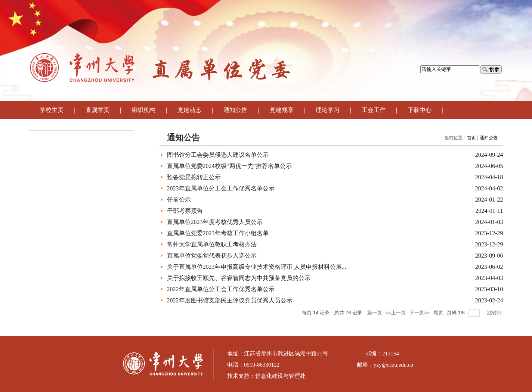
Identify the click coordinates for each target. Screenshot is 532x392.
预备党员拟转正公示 (194, 177)
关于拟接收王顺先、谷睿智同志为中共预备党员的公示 (239, 278)
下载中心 (420, 110)
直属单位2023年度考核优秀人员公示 (215, 222)
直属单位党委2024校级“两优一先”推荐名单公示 (229, 166)
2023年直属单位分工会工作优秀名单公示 (221, 188)
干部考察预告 (185, 211)
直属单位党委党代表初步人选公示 (212, 256)
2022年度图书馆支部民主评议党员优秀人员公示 (230, 300)
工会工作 (374, 110)
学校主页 (52, 110)
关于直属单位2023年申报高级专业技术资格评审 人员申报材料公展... (257, 267)
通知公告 (235, 110)
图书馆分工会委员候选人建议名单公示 (218, 155)
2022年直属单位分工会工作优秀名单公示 (221, 289)
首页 (471, 138)
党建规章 (282, 110)
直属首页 (98, 110)
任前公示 (179, 200)
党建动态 (189, 110)
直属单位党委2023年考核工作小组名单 (218, 233)
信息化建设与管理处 (280, 376)
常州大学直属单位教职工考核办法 (212, 244)
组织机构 (143, 110)
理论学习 (328, 110)
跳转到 (495, 313)
